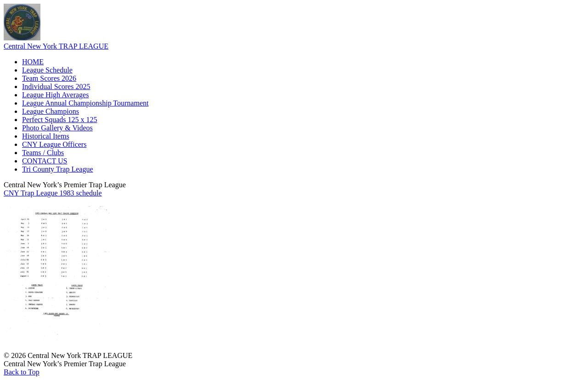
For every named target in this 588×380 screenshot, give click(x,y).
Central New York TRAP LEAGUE (56, 46)
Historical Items (46, 136)
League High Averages (55, 95)
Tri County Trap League (58, 169)
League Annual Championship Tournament (85, 103)
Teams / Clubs (43, 153)
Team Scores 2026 (49, 78)
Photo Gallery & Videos (57, 128)
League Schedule (47, 70)
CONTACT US (45, 161)
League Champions (51, 111)
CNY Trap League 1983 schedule (53, 193)
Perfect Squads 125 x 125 (60, 120)
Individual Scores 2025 (56, 87)
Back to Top (22, 372)
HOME (33, 62)
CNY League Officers (54, 144)
